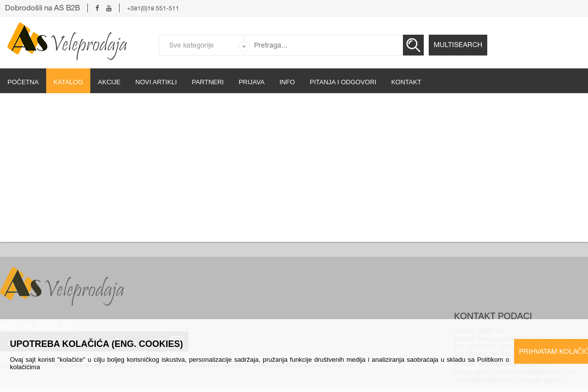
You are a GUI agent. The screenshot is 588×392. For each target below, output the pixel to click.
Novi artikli (156, 82)
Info (287, 82)
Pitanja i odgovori (343, 82)
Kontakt (406, 82)
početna (23, 82)
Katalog (68, 82)
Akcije (109, 82)
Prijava (252, 82)
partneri (208, 82)
